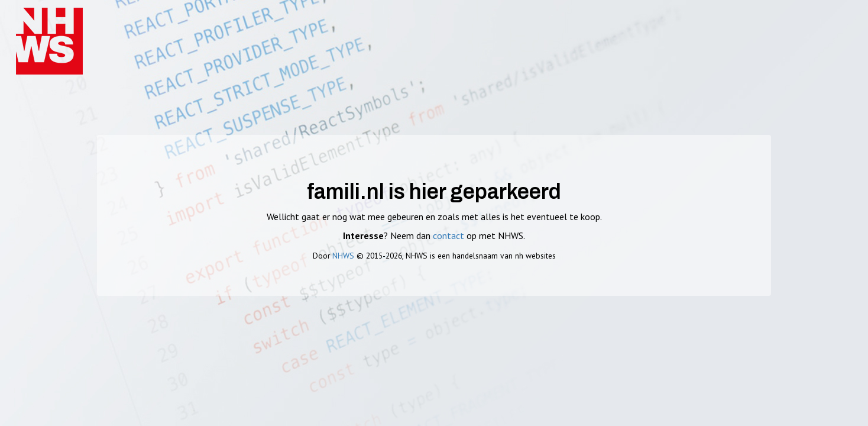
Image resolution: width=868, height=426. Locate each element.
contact (448, 235)
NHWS (343, 256)
